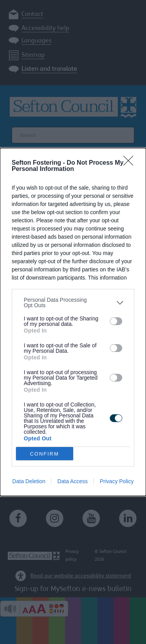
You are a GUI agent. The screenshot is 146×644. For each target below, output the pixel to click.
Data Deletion (29, 481)
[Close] (131, 163)
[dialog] (73, 322)
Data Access (72, 481)
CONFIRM (45, 454)
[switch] (116, 321)
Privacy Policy (117, 481)
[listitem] (73, 303)
